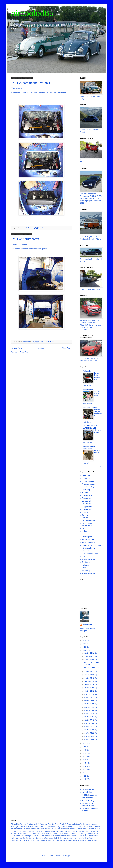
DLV (84, 528)
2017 (85, 757)
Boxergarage (87, 498)
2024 (85, 644)
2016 (85, 760)
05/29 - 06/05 (90, 701)
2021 (85, 744)
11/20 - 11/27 (90, 672)
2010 (85, 779)
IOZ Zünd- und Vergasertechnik (88, 804)
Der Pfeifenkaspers (89, 521)
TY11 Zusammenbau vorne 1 (31, 83)
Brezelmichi (86, 504)
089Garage (86, 476)
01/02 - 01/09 (90, 740)
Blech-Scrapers (88, 495)
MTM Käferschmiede (90, 795)
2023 (85, 647)
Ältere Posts (66, 348)
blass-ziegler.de (88, 792)
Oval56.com (86, 562)
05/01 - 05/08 (90, 710)
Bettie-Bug (86, 490)
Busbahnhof (86, 509)
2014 (85, 766)
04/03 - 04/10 (90, 714)
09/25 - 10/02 (90, 691)
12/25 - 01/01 (90, 653)
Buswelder (86, 512)
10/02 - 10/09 (90, 688)
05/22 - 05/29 (90, 704)
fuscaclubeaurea (88, 534)
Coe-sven (86, 515)
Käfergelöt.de (87, 551)
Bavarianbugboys (88, 487)
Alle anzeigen (98, 466)
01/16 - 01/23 (90, 736)
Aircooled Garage (90, 408)
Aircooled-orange (88, 484)
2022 (85, 650)
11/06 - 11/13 (90, 678)
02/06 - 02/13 (90, 727)
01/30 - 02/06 (90, 730)
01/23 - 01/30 (90, 733)
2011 (85, 776)
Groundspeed (87, 537)
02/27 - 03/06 (90, 723)
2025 (85, 641)
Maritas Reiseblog (89, 559)
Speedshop (86, 571)
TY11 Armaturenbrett (25, 239)
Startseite (42, 348)
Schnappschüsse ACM (98, 393)
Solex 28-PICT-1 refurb (98, 453)
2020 (85, 747)
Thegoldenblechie (89, 573)
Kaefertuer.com (88, 798)
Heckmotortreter (88, 540)
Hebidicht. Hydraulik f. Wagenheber (90, 809)
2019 (85, 750)
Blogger (67, 856)
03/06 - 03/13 (90, 720)
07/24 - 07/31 (90, 698)
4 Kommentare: (46, 228)
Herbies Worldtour (89, 542)
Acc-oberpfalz (87, 479)
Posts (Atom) (25, 352)
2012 (85, 773)
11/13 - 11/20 (90, 675)
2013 (85, 769)
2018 (85, 753)
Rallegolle (87, 371)
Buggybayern (88, 389)
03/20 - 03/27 (90, 717)
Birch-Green (86, 493)
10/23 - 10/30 (90, 681)
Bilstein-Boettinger (89, 801)
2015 (85, 763)
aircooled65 (32, 13)
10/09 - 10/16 (90, 685)
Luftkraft (85, 557)
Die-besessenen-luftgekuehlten (88, 525)
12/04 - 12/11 (90, 656)
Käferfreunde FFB (89, 548)
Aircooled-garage (88, 481)
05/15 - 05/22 (90, 707)
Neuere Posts (17, 348)
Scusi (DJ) (86, 568)
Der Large (86, 518)
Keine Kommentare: (47, 342)
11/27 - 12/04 (90, 660)
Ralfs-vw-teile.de (88, 789)
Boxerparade (87, 501)
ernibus (85, 531)
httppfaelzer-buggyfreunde (92, 545)
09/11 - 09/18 (90, 694)
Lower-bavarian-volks (90, 554)
